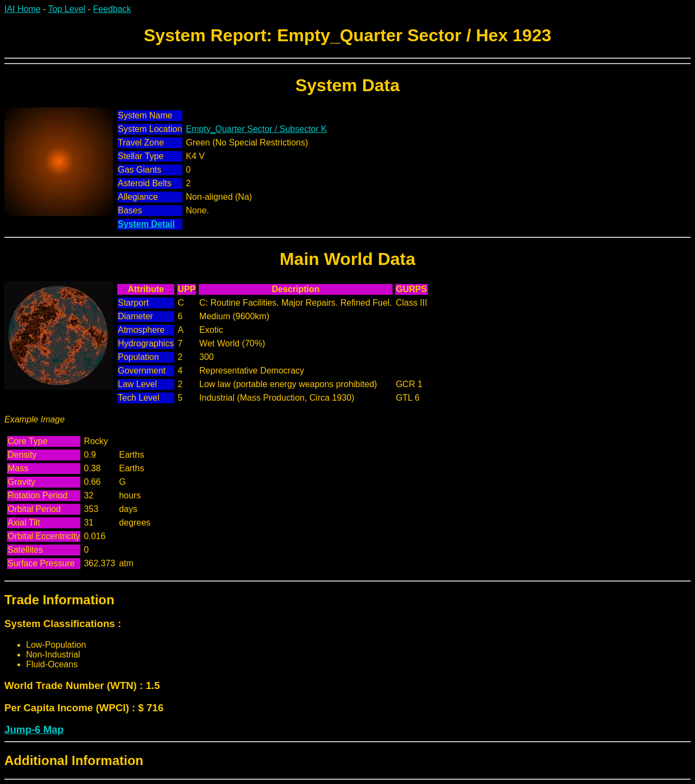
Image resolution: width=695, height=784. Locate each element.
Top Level (67, 9)
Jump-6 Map (34, 729)
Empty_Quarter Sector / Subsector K (256, 129)
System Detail (146, 224)
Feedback (112, 9)
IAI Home (23, 9)
